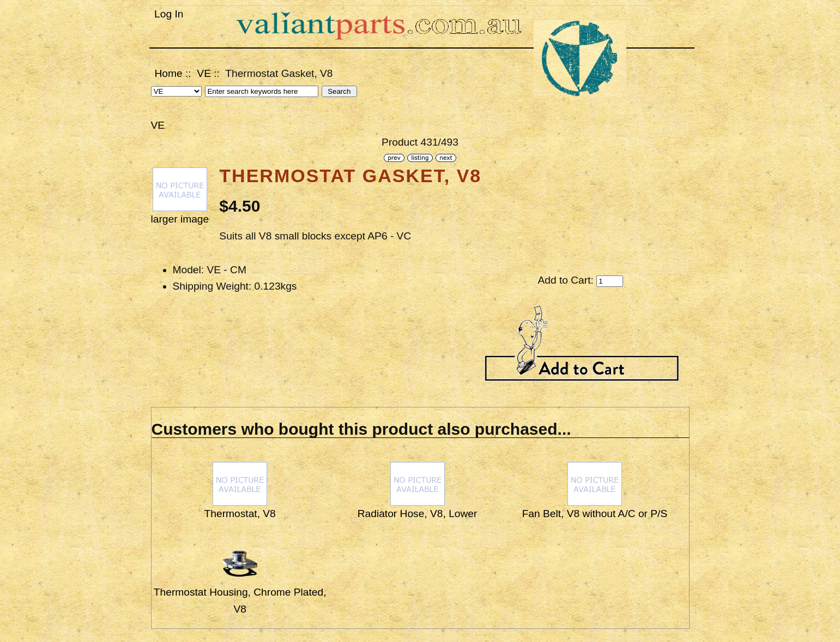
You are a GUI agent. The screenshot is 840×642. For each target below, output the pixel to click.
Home (169, 73)
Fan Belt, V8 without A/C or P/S (595, 514)
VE (204, 73)
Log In (169, 14)
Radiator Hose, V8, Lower (418, 514)
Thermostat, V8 (240, 514)
